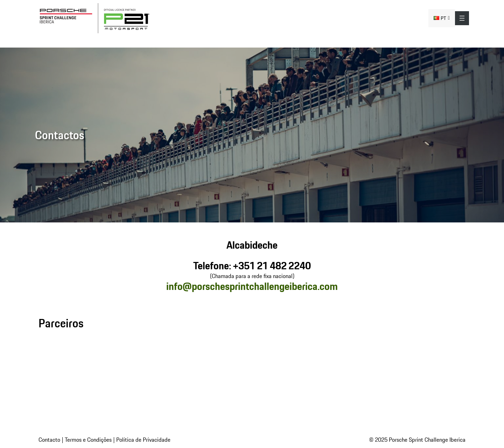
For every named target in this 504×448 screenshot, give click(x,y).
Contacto (49, 440)
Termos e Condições (88, 440)
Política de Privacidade (143, 440)
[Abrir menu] (462, 18)
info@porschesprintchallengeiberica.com (252, 286)
